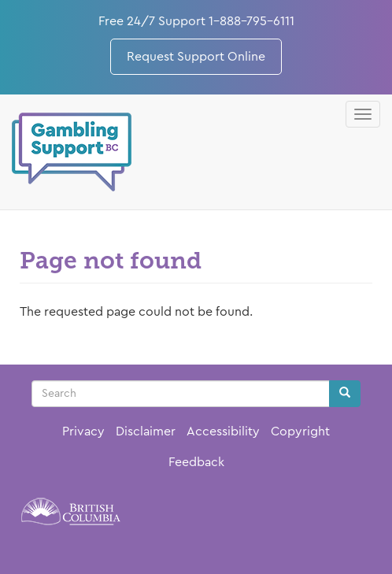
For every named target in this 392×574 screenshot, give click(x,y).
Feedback (196, 462)
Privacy (83, 431)
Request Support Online (196, 57)
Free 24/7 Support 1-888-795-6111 (196, 21)
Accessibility (223, 431)
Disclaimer (146, 431)
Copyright (300, 431)
